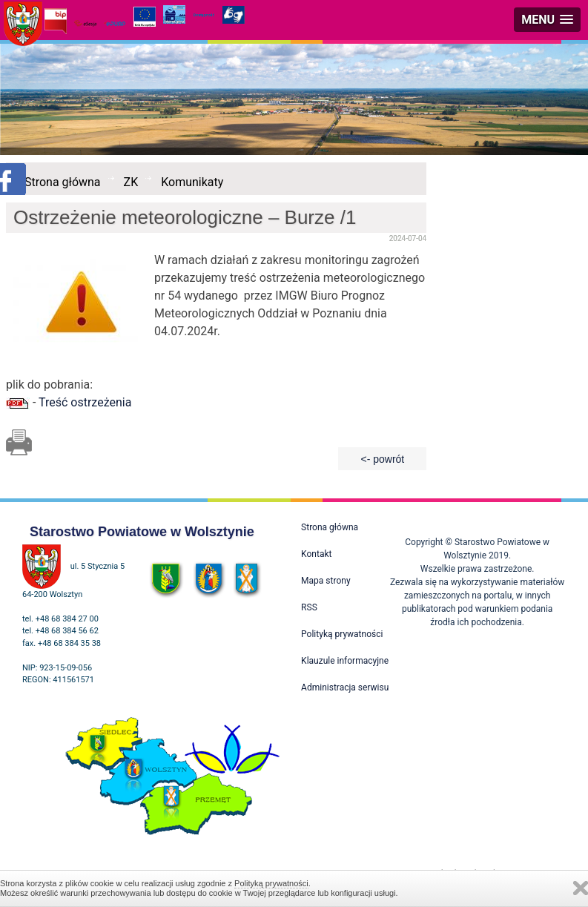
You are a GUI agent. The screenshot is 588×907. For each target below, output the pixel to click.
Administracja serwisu (345, 687)
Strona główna (63, 182)
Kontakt (316, 554)
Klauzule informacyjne (345, 661)
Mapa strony (326, 581)
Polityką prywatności (271, 883)
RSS (309, 607)
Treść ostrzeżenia (85, 402)
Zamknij (581, 888)
